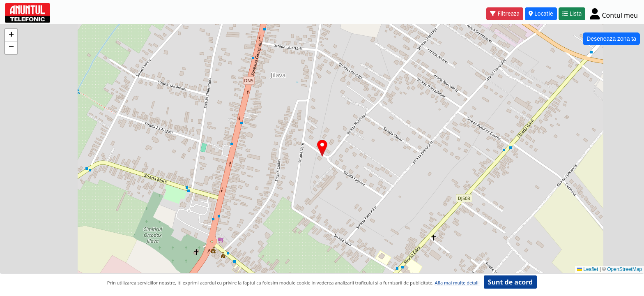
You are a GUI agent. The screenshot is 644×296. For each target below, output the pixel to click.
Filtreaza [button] (505, 13)
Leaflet (588, 269)
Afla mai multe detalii (457, 283)
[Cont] (614, 14)
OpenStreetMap (624, 269)
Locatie (541, 13)
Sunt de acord (510, 282)
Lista (572, 13)
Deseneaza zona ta (611, 39)
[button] (322, 148)
